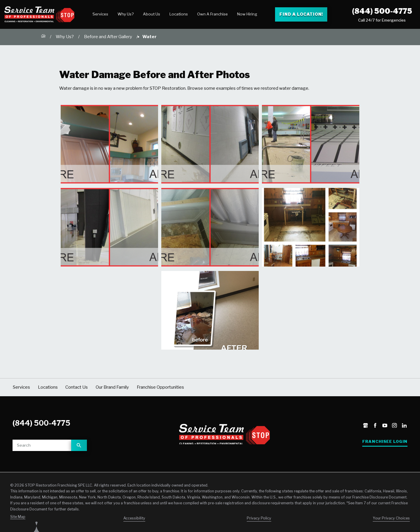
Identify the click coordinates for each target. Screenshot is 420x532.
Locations (179, 14)
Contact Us (77, 387)
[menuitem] (100, 14)
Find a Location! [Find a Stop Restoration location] (301, 14)
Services (100, 14)
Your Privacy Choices (391, 518)
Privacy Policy (259, 518)
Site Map (18, 517)
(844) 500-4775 (382, 11)
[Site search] (42, 445)
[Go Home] (43, 37)
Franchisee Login (385, 441)
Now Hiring (247, 14)
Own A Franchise (212, 14)
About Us (152, 14)
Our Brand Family (112, 387)
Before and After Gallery (108, 37)
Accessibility (134, 518)
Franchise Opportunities (160, 387)
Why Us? (126, 14)
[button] (109, 144)
